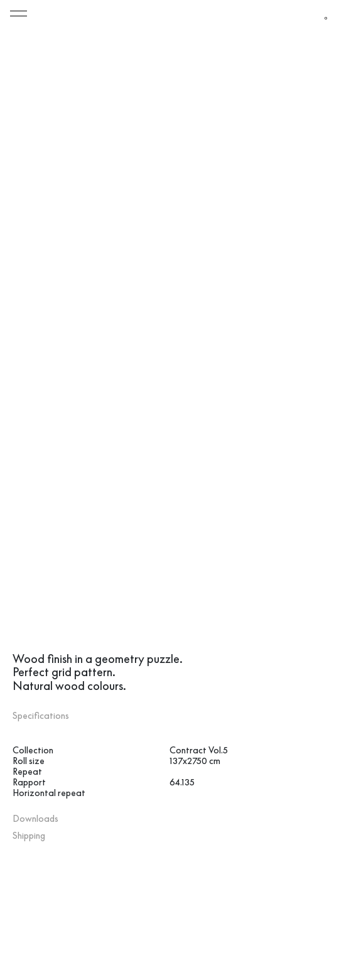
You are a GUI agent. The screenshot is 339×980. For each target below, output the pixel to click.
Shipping (29, 847)
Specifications (41, 727)
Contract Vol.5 (199, 761)
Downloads (35, 830)
